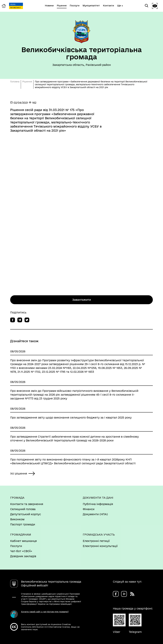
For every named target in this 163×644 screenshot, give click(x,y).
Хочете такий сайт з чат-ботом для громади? (45, 612)
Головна (15, 82)
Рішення (27, 82)
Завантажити (82, 300)
